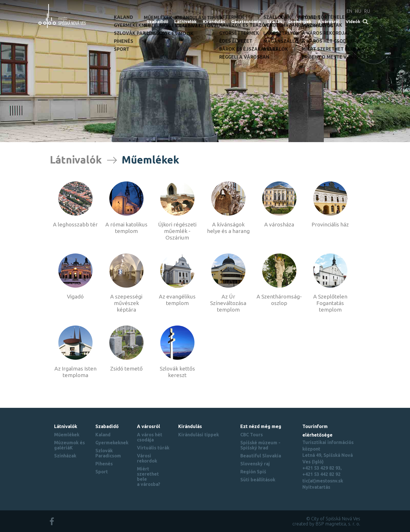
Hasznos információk (275, 11)
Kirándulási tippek (199, 435)
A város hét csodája (150, 437)
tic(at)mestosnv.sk (323, 481)
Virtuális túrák (153, 448)
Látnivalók (185, 22)
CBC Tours (252, 435)
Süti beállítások (258, 480)
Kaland (103, 435)
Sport (102, 472)
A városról (329, 22)
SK (341, 11)
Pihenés (104, 464)
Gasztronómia (246, 22)
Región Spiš (253, 472)
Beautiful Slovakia (261, 456)
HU (358, 11)
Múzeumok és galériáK (69, 445)
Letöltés (313, 11)
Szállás (274, 22)
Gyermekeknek (112, 443)
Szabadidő (157, 22)
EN (349, 11)
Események (300, 22)
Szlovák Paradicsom (108, 453)
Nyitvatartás (316, 487)
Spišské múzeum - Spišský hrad (260, 445)
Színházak (65, 456)
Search (366, 22)
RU (367, 11)
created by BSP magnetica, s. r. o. (326, 524)
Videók (353, 22)
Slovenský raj (255, 464)
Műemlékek (67, 435)
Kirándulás (214, 22)
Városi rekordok (147, 458)
